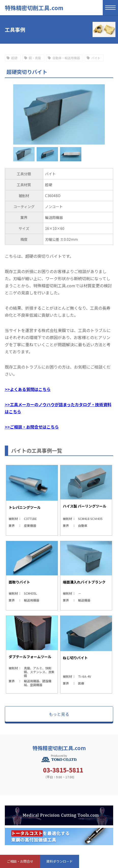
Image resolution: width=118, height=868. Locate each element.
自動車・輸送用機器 (66, 58)
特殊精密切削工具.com (34, 8)
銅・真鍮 (35, 58)
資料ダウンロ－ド (60, 861)
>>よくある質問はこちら (28, 389)
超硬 (14, 58)
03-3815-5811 (63, 770)
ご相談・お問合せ (20, 861)
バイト (96, 58)
